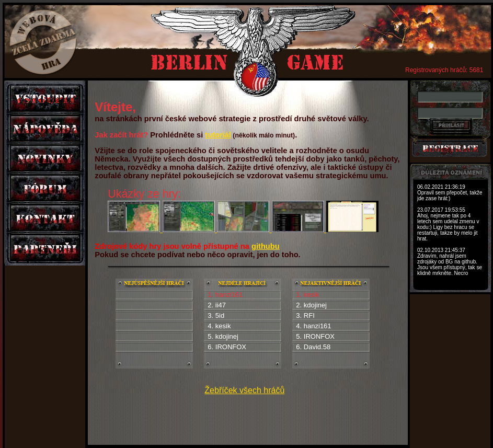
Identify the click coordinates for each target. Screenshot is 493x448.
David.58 (317, 347)
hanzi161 (318, 326)
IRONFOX (231, 347)
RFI (309, 315)
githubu (266, 246)
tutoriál (218, 135)
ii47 (221, 305)
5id (220, 315)
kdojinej (227, 336)
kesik (223, 326)
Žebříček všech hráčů (244, 390)
